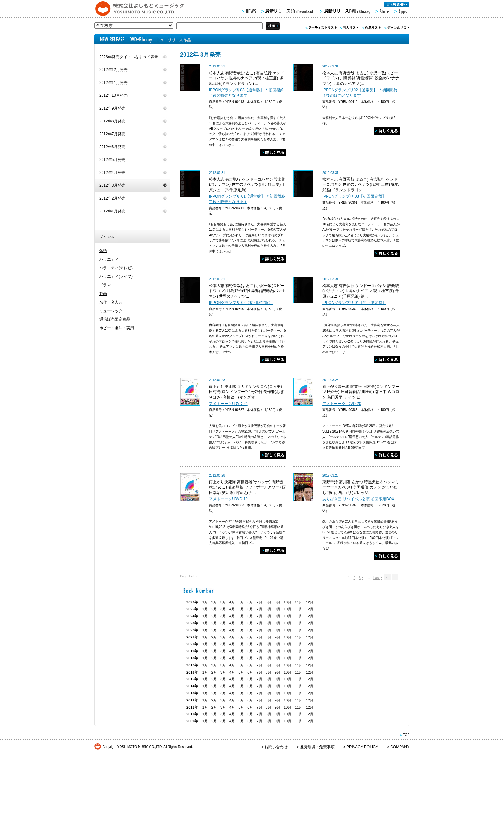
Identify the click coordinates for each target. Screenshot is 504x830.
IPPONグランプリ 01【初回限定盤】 (354, 303)
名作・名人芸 (111, 302)
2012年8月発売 (112, 121)
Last (377, 578)
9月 (278, 609)
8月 (269, 609)
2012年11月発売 (113, 83)
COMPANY (400, 747)
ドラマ (105, 285)
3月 (223, 609)
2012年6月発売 (112, 147)
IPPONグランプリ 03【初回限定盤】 (354, 196)
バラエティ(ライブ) (116, 276)
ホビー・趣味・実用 (117, 328)
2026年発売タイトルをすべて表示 (129, 57)
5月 (241, 609)
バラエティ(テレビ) (116, 268)
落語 (103, 251)
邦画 (103, 294)
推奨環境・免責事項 (317, 747)
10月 (288, 609)
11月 (298, 609)
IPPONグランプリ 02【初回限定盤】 (241, 303)
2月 (214, 602)
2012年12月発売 (113, 70)
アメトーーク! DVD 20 (342, 404)
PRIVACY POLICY (362, 747)
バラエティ (109, 259)
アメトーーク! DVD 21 (228, 404)
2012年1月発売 (112, 211)
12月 (309, 609)
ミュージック (111, 311)
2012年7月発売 (112, 134)
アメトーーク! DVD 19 (228, 499)
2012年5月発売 (112, 160)
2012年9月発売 (112, 108)
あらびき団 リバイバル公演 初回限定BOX (358, 499)
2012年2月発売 (112, 198)
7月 (259, 609)
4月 (232, 609)
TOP (406, 735)
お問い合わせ (276, 747)
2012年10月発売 (113, 95)
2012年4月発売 (112, 173)
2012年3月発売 (112, 185)
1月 (205, 602)
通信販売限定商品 (115, 319)
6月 (250, 609)
